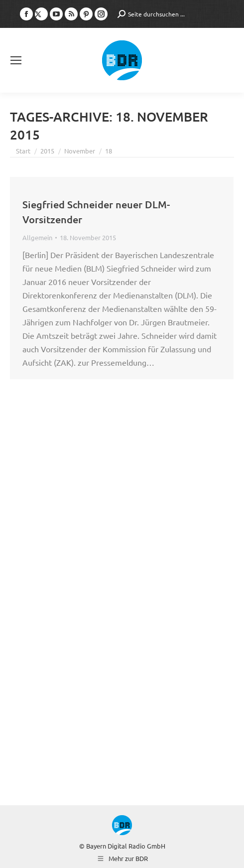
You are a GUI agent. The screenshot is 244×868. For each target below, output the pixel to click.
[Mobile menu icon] (16, 60)
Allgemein (37, 237)
